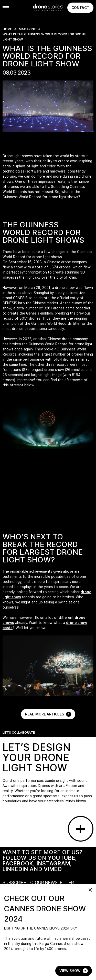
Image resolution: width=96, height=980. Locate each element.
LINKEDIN (15, 869)
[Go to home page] (48, 8)
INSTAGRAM (53, 863)
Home (7, 29)
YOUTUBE (62, 858)
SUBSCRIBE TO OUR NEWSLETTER (38, 882)
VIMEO (53, 869)
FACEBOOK (18, 863)
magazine (27, 29)
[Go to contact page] (81, 829)
